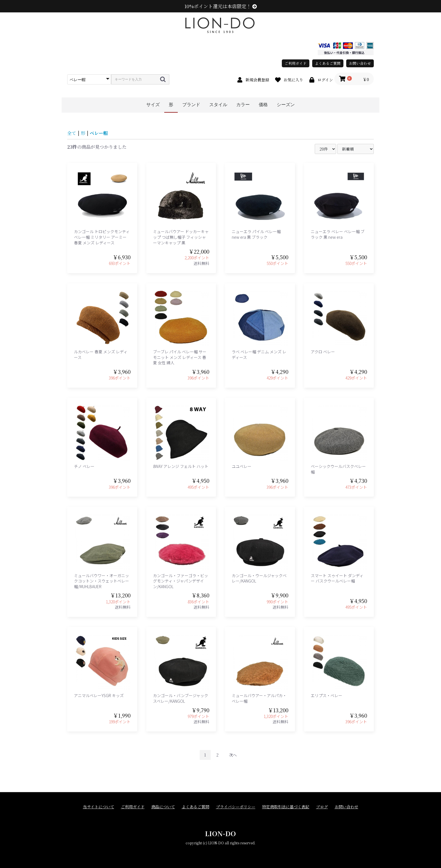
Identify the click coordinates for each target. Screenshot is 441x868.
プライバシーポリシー (236, 807)
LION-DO (220, 833)
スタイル (218, 105)
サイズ (153, 105)
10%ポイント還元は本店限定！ (221, 6)
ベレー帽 (99, 133)
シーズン (286, 105)
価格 (263, 105)
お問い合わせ (360, 63)
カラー (243, 105)
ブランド (191, 105)
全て (72, 133)
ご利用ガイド (296, 63)
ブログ (322, 807)
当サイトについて (99, 807)
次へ (233, 755)
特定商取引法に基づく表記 (286, 807)
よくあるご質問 (328, 63)
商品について (163, 807)
